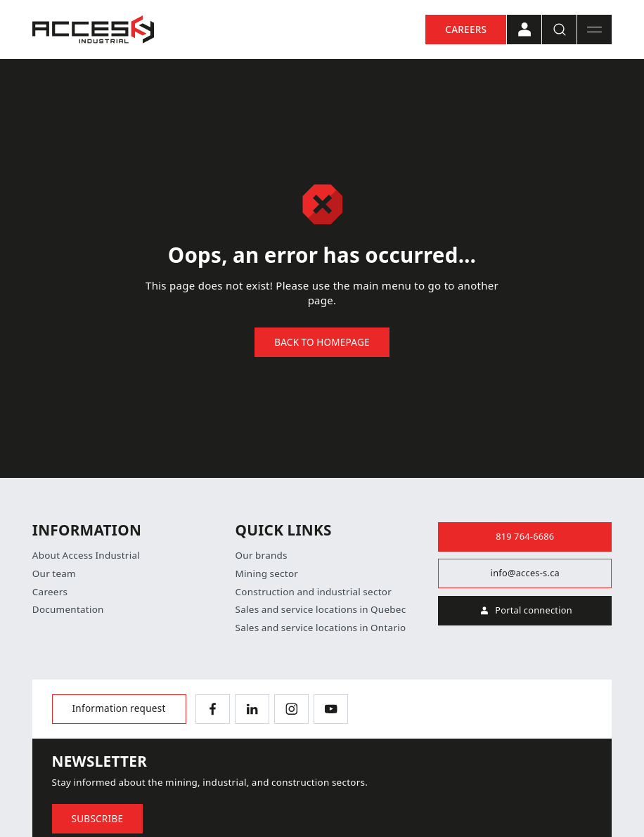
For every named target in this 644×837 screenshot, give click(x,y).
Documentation (68, 610)
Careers (466, 30)
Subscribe (98, 819)
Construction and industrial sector (314, 592)
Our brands (262, 556)
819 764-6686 (525, 537)
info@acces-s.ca (525, 573)
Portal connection (525, 611)
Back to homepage (322, 342)
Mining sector (267, 574)
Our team (54, 574)
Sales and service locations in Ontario (321, 628)
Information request (119, 708)
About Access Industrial (86, 556)
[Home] (93, 30)
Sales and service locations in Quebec (321, 610)
